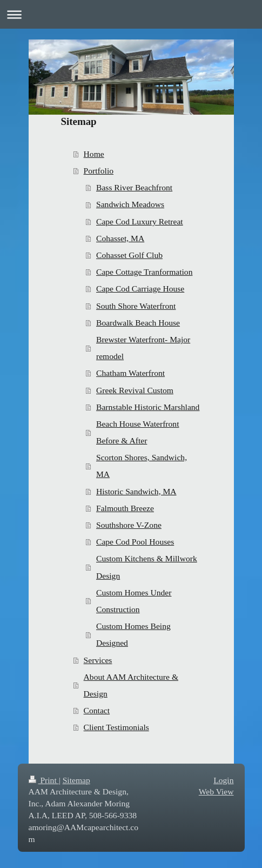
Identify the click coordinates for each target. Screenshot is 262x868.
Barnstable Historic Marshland (148, 407)
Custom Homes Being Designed (133, 634)
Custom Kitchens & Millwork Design (147, 567)
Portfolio (99, 171)
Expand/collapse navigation (131, 14)
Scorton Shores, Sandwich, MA (142, 466)
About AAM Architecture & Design (131, 685)
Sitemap (76, 780)
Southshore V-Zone (129, 525)
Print (44, 780)
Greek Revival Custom (135, 390)
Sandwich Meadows (130, 204)
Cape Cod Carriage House (140, 289)
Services (98, 660)
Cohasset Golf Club (129, 255)
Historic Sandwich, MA (136, 491)
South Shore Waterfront (136, 306)
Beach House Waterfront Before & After (137, 432)
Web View (216, 791)
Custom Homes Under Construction (134, 601)
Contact (97, 710)
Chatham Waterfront (130, 373)
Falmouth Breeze (125, 508)
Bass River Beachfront (134, 187)
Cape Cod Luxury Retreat (140, 221)
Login (223, 780)
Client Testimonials (116, 727)
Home (94, 154)
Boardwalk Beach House (138, 323)
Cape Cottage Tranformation (144, 272)
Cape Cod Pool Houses (135, 542)
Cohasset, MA (120, 238)
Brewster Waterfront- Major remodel (143, 348)
